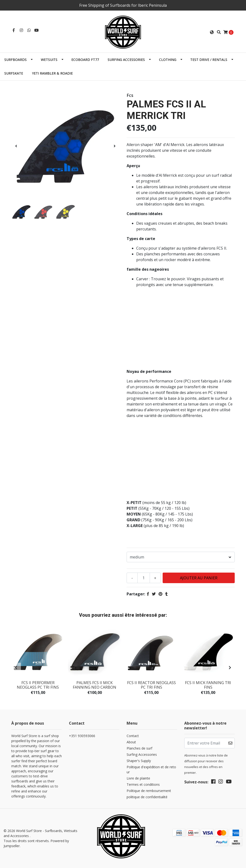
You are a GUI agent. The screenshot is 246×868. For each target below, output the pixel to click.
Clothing (168, 60)
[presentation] (16, 146)
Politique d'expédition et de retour (151, 769)
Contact (133, 736)
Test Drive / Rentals (209, 60)
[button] (212, 32)
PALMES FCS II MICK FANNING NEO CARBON (95, 685)
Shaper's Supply (139, 761)
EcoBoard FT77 (85, 60)
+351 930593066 (82, 736)
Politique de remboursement (149, 791)
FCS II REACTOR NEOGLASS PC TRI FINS (151, 685)
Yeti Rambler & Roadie (52, 73)
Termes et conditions (143, 784)
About (131, 742)
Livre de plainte (138, 778)
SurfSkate (14, 73)
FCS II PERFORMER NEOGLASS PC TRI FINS (38, 685)
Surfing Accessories (126, 60)
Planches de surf (139, 748)
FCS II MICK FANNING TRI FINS (208, 685)
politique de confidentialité (147, 797)
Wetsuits (49, 60)
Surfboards (15, 60)
